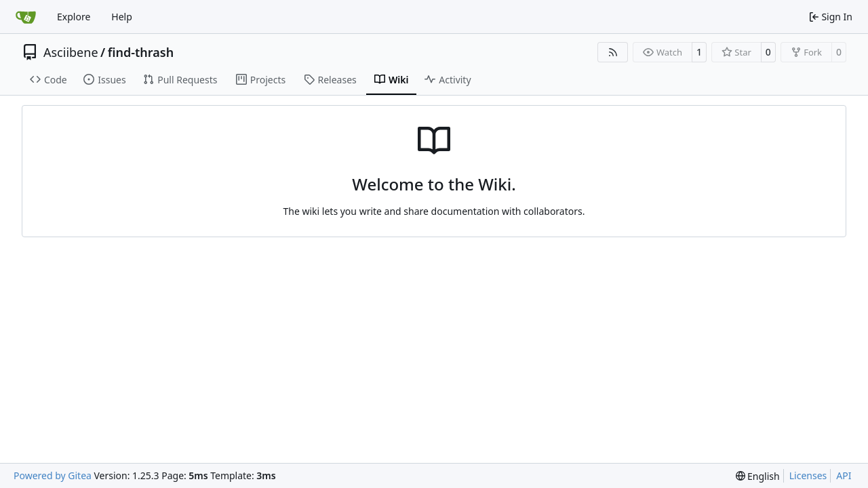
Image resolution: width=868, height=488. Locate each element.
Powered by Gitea (53, 475)
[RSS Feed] (613, 52)
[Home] (26, 17)
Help (122, 17)
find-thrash (141, 52)
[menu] (758, 476)
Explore (74, 17)
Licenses (808, 475)
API (844, 475)
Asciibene (71, 52)
